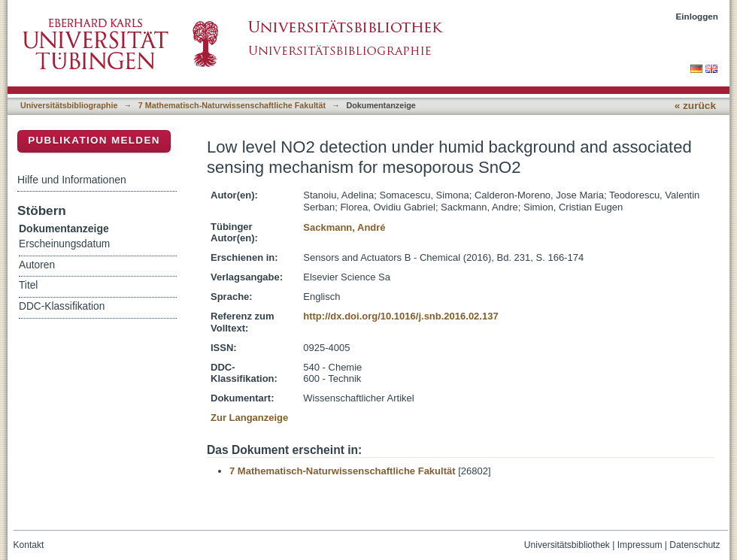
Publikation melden (94, 140)
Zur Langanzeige (249, 418)
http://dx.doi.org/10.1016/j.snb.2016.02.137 (400, 316)
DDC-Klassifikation (62, 306)
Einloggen (698, 16)
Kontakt (29, 545)
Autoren (37, 265)
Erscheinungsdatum (64, 244)
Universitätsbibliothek (567, 545)
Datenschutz (695, 545)
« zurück (695, 106)
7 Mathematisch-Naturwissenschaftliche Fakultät (232, 105)
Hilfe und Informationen (72, 180)
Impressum (640, 545)
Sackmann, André (344, 227)
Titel (28, 285)
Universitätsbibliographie (69, 105)
